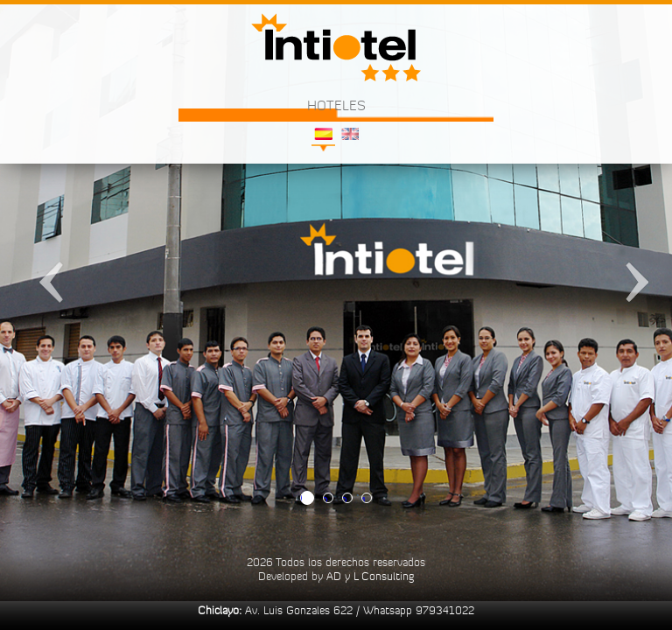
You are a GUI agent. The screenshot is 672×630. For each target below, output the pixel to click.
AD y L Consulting (370, 576)
